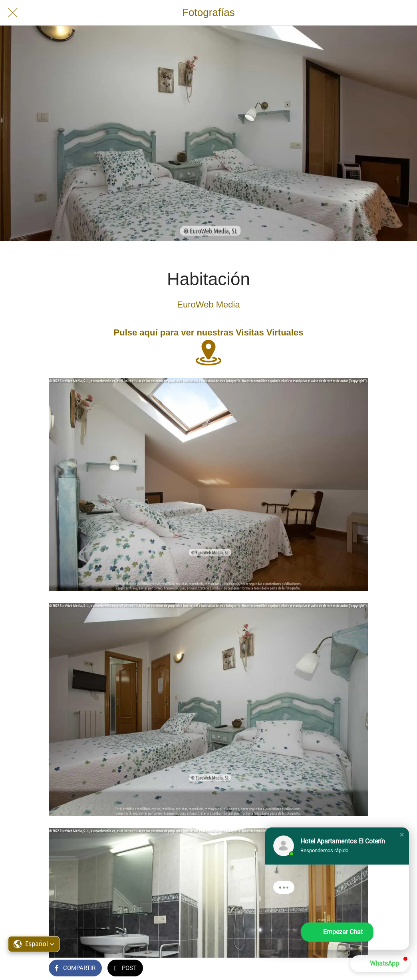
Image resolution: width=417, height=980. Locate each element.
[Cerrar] (13, 13)
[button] (34, 944)
